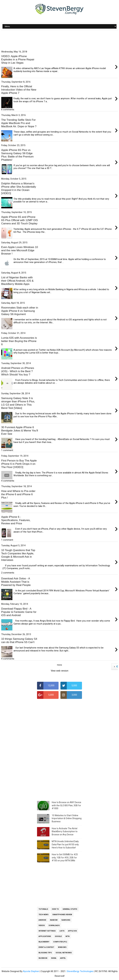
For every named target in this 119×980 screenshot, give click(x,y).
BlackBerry (44, 942)
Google (58, 936)
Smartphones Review (62, 915)
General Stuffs (70, 909)
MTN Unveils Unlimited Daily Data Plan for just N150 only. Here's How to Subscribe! (65, 844)
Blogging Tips (45, 953)
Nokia (54, 958)
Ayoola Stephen (31, 971)
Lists (62, 931)
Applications (45, 936)
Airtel (63, 958)
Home (59, 665)
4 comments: (8, 481)
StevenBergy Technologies (80, 971)
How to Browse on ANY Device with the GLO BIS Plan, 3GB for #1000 (66, 805)
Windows (62, 947)
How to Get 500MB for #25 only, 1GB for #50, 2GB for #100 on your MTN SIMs (65, 857)
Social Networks (64, 953)
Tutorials (43, 909)
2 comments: (8, 573)
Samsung (66, 920)
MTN (67, 936)
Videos (42, 925)
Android (42, 920)
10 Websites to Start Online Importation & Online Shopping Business (67, 818)
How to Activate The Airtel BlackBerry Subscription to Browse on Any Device (65, 831)
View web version (60, 671)
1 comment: (7, 450)
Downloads (54, 925)
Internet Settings (47, 931)
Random (54, 920)
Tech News (44, 915)
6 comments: (8, 110)
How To (55, 909)
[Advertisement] (59, 41)
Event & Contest (46, 947)
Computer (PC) (60, 942)
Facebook (43, 958)
